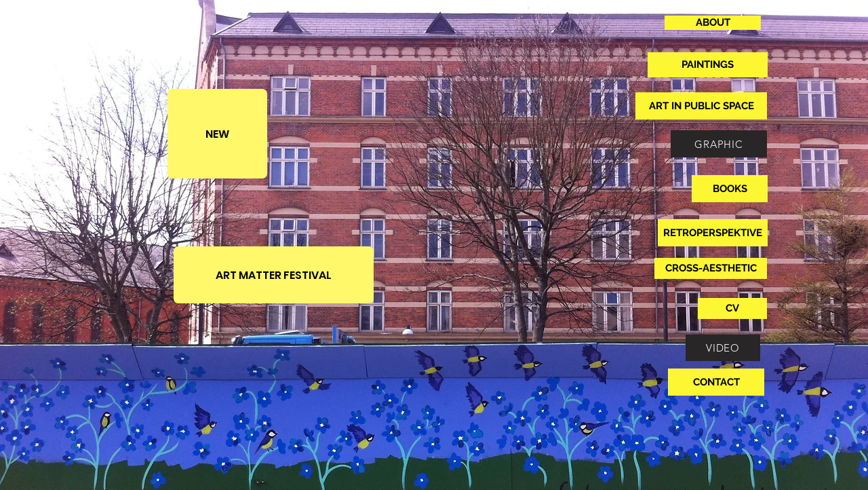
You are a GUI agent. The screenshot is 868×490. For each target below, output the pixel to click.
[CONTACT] (716, 382)
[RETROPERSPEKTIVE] (713, 233)
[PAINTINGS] (708, 65)
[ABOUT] (713, 23)
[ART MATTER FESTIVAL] (274, 275)
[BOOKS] (730, 189)
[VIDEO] (723, 348)
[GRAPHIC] (719, 144)
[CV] (732, 308)
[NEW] (217, 134)
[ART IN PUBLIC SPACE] (701, 106)
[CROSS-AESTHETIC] (711, 268)
